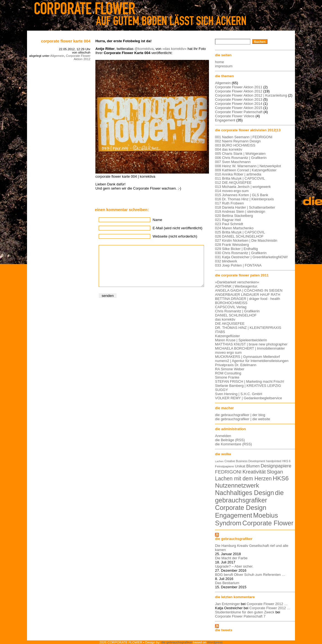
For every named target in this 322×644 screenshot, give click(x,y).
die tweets (224, 630)
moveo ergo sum (228, 352)
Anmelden (223, 436)
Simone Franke (227, 377)
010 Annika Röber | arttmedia (238, 174)
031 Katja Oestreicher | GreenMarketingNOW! (251, 257)
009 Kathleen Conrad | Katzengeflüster (246, 170)
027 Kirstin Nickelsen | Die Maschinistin (246, 240)
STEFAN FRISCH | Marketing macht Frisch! (250, 381)
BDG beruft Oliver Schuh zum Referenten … (250, 575)
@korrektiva (144, 49)
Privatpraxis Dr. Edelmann (236, 365)
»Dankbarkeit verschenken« (237, 282)
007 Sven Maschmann (233, 162)
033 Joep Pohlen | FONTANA (238, 265)
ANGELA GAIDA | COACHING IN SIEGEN (249, 290)
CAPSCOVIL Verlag (231, 307)
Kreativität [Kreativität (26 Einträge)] (254, 472)
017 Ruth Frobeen (229, 203)
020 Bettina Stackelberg (234, 216)
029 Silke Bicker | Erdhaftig (236, 249)
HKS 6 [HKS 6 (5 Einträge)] (286, 461)
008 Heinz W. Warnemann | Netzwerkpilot (248, 166)
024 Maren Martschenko (234, 228)
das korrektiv (225, 319)
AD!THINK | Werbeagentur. (237, 286)
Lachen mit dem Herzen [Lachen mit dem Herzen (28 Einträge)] (243, 478)
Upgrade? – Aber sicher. (234, 566)
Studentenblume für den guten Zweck (245, 612)
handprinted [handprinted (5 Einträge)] (274, 461)
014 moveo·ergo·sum (232, 191)
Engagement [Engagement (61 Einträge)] (234, 515)
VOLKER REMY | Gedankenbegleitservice (249, 398)
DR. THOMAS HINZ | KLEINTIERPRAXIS (248, 328)
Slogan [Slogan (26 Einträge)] (275, 472)
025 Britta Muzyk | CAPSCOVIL (240, 232)
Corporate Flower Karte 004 (66, 41)
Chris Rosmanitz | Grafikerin (237, 311)
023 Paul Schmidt (229, 224)
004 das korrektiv (229, 149)
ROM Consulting (228, 373)
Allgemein (57, 56)
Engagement (225, 120)
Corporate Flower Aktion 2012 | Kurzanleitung (251, 95)
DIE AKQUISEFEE (230, 324)
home (219, 62)
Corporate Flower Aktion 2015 (239, 108)
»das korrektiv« (175, 49)
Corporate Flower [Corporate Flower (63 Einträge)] (268, 523)
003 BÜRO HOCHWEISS (235, 145)
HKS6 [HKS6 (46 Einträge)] (281, 478)
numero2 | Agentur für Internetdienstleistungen (252, 361)
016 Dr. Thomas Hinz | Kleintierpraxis (244, 199)
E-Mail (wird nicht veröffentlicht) (178, 228)
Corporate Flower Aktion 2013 (239, 99)
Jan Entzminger (227, 604)
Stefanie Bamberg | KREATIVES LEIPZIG (248, 386)
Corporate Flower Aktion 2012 (78, 57)
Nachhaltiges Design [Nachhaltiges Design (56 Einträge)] (245, 493)
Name (158, 220)
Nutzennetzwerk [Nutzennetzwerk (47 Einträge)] (237, 485)
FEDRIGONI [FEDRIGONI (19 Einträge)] (228, 472)
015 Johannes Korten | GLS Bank (242, 195)
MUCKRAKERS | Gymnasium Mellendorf (247, 357)
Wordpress (215, 642)
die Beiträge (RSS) (230, 440)
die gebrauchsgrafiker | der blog (240, 415)
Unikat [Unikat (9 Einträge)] (240, 466)
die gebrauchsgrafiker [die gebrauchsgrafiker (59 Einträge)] (249, 497)
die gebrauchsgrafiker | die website (243, 419)
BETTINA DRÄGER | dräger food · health (248, 299)
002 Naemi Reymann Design (238, 141)
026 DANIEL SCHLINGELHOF (239, 236)
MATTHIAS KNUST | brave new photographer (251, 344)
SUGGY (222, 390)
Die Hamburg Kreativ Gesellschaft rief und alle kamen (252, 548)
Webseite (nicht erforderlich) (175, 236)
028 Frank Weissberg (232, 245)
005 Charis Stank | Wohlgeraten (240, 154)
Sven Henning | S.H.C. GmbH (239, 394)
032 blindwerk (226, 261)
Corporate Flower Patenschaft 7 (240, 616)
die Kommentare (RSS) (234, 444)
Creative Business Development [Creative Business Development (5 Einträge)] (245, 461)
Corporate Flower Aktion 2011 (239, 87)
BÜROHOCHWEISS (231, 303)
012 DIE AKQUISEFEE (233, 183)
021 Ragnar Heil (228, 220)
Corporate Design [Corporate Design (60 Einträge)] (241, 508)
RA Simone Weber (230, 369)
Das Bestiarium (227, 583)
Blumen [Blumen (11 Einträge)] (253, 466)
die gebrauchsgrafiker (234, 539)
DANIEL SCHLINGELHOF (236, 315)
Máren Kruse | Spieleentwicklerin (241, 340)
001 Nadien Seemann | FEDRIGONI (244, 137)
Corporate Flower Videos (235, 116)
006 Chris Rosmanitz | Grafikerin (241, 158)
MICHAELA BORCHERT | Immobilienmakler (250, 348)
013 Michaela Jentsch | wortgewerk (243, 187)
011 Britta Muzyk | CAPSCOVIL (240, 178)
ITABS (220, 332)
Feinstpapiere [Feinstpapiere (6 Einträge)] (224, 466)
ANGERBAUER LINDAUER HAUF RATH (248, 295)
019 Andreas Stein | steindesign (240, 211)
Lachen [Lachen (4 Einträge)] (219, 461)
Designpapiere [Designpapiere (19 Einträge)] (276, 466)
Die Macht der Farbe (231, 558)
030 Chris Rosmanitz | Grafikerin (241, 253)
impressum (224, 66)
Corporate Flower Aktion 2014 (239, 104)
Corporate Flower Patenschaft (239, 112)
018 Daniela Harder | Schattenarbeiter (245, 207)
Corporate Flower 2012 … (267, 604)
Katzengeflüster (227, 336)
